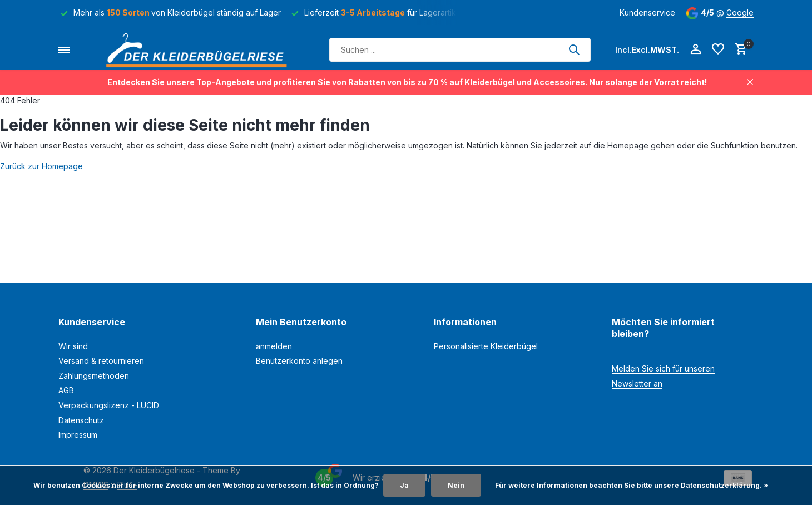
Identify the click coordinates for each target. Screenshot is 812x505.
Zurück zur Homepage (41, 166)
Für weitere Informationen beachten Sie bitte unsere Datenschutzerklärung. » (632, 485)
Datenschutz (81, 420)
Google (740, 13)
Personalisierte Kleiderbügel (486, 346)
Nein (456, 485)
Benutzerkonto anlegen (299, 361)
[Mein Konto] (695, 49)
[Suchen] (460, 50)
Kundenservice (647, 13)
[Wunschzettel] (718, 49)
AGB (66, 390)
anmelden (274, 346)
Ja (404, 485)
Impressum (78, 435)
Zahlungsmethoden (94, 376)
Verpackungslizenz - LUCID (109, 405)
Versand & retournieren (101, 361)
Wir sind (73, 346)
